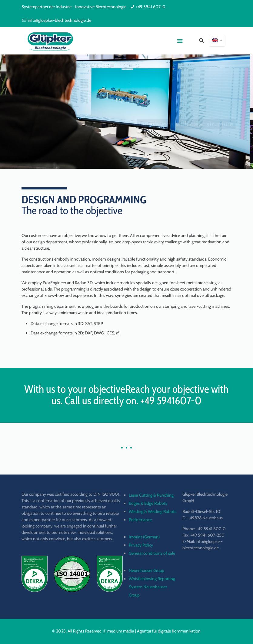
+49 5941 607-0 (151, 7)
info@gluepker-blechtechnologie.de (60, 20)
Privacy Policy (141, 545)
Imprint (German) (144, 537)
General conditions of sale (152, 553)
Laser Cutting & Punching (151, 495)
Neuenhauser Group (146, 570)
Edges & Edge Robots (148, 503)
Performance (140, 520)
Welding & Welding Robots (153, 511)
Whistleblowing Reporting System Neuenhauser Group (152, 587)
